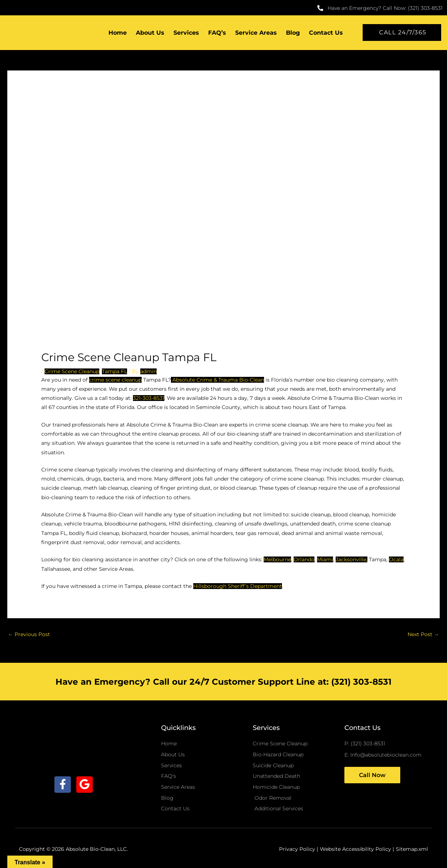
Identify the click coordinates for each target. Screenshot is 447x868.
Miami (325, 559)
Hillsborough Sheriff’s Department (238, 586)
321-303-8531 (149, 398)
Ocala (396, 559)
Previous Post (29, 634)
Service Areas (256, 33)
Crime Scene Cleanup (72, 372)
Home (118, 33)
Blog (293, 33)
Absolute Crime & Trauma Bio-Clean (217, 380)
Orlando (304, 559)
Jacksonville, (352, 559)
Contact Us (326, 33)
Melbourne (277, 559)
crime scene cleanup (115, 380)
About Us (150, 33)
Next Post (423, 634)
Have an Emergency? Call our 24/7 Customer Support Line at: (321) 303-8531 (223, 682)
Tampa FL (114, 372)
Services (186, 33)
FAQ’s (217, 33)
